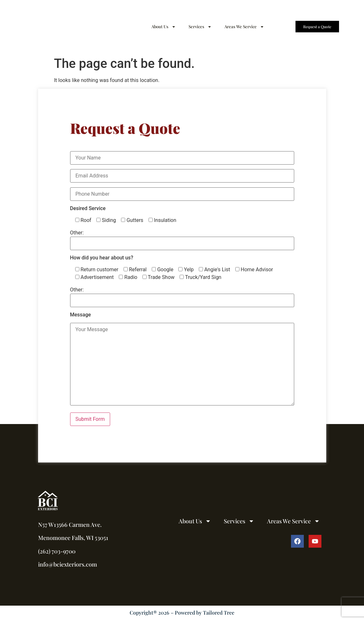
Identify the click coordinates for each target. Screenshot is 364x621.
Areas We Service (244, 27)
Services (200, 27)
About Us (164, 27)
